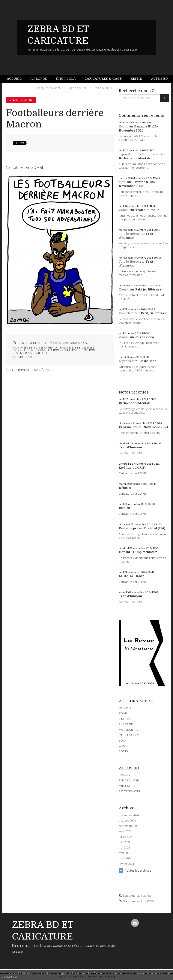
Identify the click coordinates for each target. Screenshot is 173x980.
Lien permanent (26, 343)
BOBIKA (124, 751)
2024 (65, 350)
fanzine (65, 348)
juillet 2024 (126, 837)
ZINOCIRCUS (127, 719)
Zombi (124, 210)
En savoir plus (10, 977)
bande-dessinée (83, 348)
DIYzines (124, 775)
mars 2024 (125, 858)
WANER (123, 746)
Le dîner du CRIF (132, 468)
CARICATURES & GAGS (77, 343)
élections (54, 350)
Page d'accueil (77, 88)
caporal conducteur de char (139, 154)
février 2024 (126, 864)
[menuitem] (17, 79)
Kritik (136, 79)
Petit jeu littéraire (148, 289)
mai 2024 (124, 848)
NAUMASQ (126, 708)
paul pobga (37, 350)
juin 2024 (124, 842)
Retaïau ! (125, 508)
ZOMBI (123, 713)
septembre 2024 (129, 826)
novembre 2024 (129, 815)
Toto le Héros (129, 234)
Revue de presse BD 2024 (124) (142, 528)
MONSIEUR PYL (129, 730)
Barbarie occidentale (135, 158)
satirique (41, 353)
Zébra (123, 126)
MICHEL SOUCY (129, 735)
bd (36, 348)
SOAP (123, 741)
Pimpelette (126, 313)
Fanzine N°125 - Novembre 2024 (144, 427)
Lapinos (125, 361)
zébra (43, 348)
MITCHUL (125, 786)
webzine (27, 348)
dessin (17, 353)
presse (28, 353)
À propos (39, 79)
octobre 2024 (127, 821)
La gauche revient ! (49, 88)
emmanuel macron (82, 350)
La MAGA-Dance (132, 576)
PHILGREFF (126, 724)
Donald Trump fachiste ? (138, 552)
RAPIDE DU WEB (129, 780)
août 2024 (125, 831)
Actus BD (159, 79)
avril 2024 (125, 853)
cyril (122, 182)
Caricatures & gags (103, 79)
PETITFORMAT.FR (129, 791)
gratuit (54, 348)
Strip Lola (66, 79)
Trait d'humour (103, 88)
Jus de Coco (145, 337)
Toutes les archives (138, 870)
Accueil (14, 79)
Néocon (125, 488)
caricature (20, 350)
